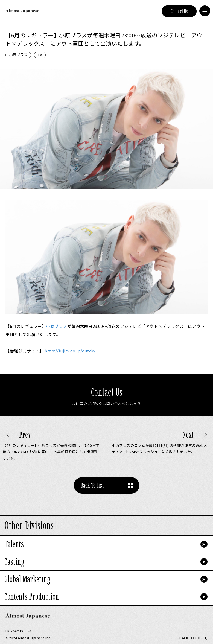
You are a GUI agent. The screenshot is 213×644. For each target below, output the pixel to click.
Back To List (92, 485)
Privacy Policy (19, 631)
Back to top (190, 638)
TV (40, 55)
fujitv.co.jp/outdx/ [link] (70, 351)
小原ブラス (18, 55)
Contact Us (179, 11)
